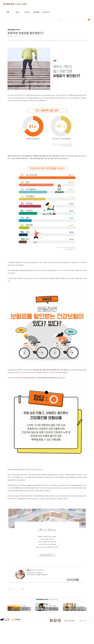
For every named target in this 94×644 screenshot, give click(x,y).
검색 (89, 20)
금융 (17, 12)
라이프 (27, 12)
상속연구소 (46, 12)
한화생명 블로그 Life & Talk (15, 4)
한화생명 (36, 12)
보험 (8, 12)
